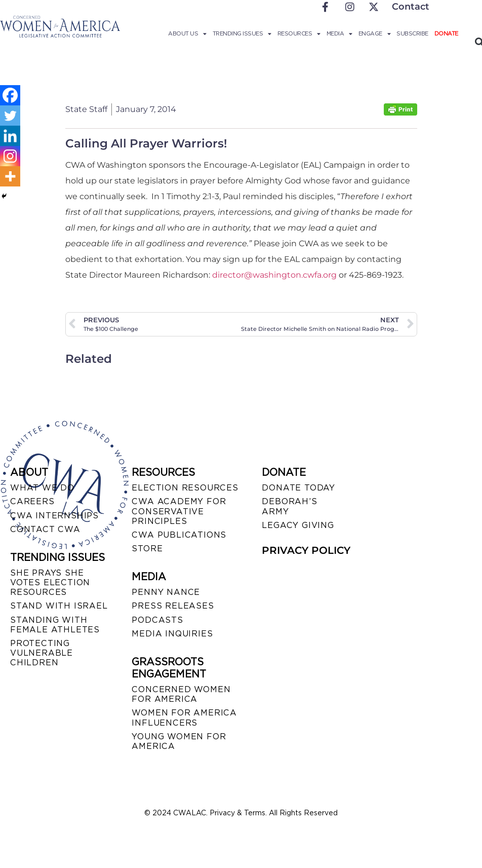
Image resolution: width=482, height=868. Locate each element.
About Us (187, 33)
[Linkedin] (10, 136)
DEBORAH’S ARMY (289, 506)
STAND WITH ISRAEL (59, 606)
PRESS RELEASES (173, 606)
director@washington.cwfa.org (274, 275)
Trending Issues (242, 33)
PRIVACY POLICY (306, 550)
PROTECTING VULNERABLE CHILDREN (42, 653)
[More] (10, 176)
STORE (147, 549)
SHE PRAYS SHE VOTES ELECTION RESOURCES (50, 582)
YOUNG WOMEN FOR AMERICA (179, 741)
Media (339, 33)
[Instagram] (10, 156)
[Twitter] (10, 116)
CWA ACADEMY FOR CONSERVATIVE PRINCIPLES (179, 511)
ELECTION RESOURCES (185, 488)
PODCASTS (157, 620)
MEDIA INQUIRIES (172, 634)
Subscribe (412, 33)
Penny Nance (166, 592)
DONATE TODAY (298, 488)
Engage (375, 33)
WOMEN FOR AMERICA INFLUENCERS (184, 718)
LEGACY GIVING (298, 525)
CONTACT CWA (45, 529)
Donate (446, 33)
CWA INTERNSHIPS (54, 516)
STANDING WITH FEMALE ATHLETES (55, 625)
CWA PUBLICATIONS (179, 535)
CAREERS (32, 501)
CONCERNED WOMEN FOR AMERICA (181, 694)
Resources (299, 33)
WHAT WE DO (42, 488)
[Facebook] (10, 95)
